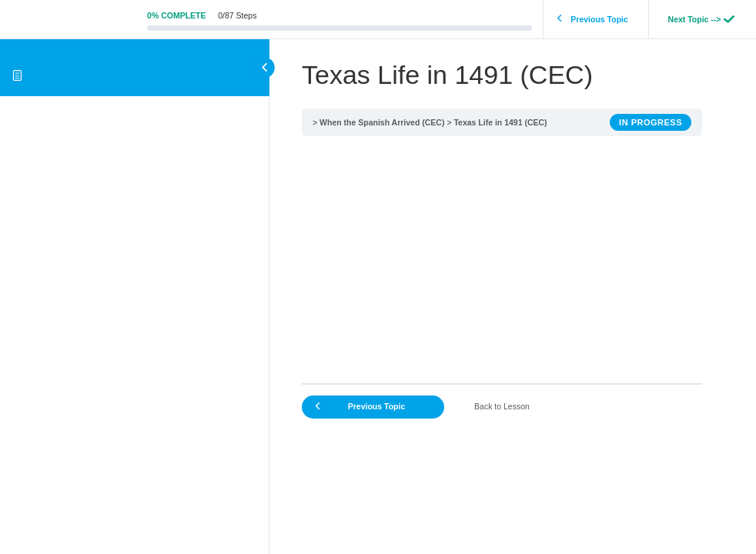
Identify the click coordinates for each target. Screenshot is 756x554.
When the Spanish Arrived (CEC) (382, 122)
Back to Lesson (502, 406)
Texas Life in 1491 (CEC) (500, 122)
